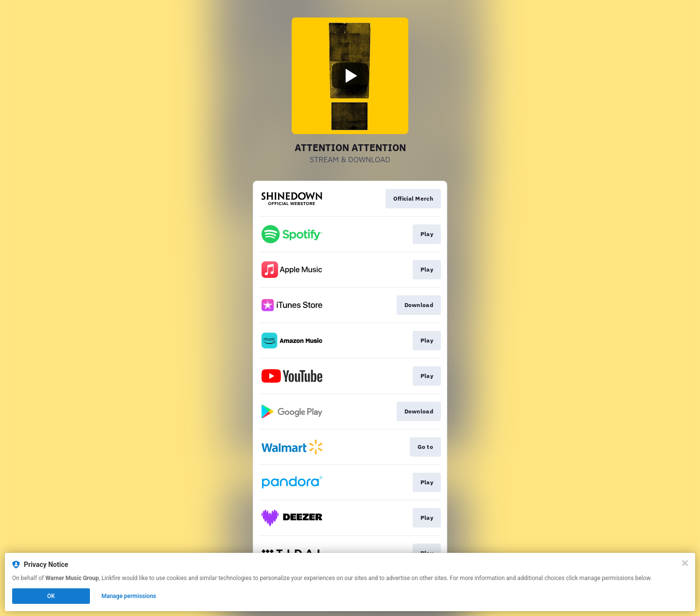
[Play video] (350, 76)
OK (51, 596)
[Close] (685, 563)
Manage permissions (129, 596)
